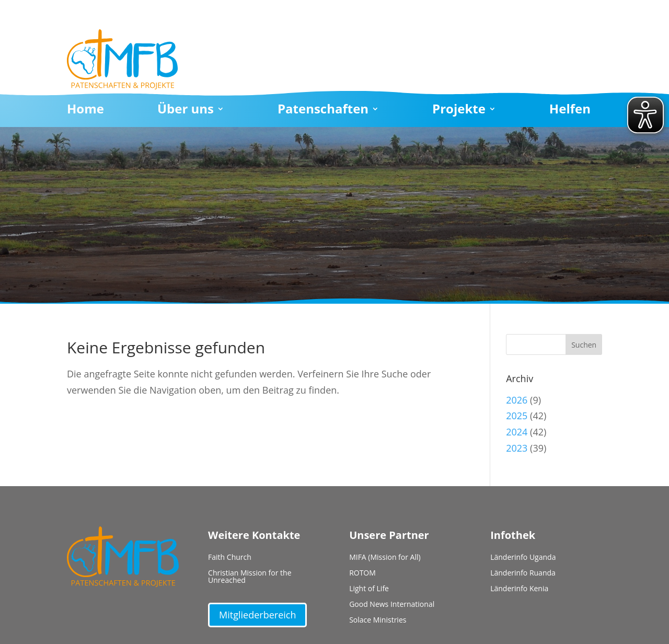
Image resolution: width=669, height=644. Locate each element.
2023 (517, 448)
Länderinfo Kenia (519, 589)
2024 (517, 432)
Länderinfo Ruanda (523, 573)
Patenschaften (323, 111)
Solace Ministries (378, 620)
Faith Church (230, 558)
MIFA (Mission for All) (385, 558)
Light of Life (369, 589)
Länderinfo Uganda (523, 558)
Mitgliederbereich (257, 615)
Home (85, 111)
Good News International (392, 605)
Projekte (459, 111)
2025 (517, 416)
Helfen (570, 111)
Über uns (186, 111)
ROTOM (362, 573)
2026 (517, 400)
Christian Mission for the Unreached (250, 577)
